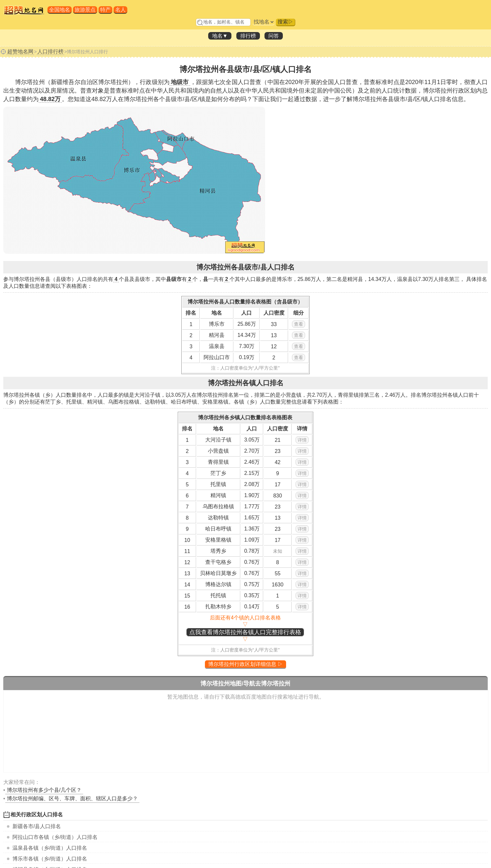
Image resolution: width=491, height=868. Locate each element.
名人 (120, 10)
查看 (299, 324)
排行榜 (248, 36)
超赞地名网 (20, 52)
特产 (105, 10)
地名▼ (220, 36)
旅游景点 (85, 10)
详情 (302, 440)
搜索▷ (285, 22)
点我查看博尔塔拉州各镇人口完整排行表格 (245, 632)
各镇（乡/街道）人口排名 (55, 837)
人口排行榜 (50, 52)
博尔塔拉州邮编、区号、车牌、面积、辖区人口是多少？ (72, 799)
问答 (274, 36)
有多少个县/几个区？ (44, 790)
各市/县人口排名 (37, 826)
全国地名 (60, 10)
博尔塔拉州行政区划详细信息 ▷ (245, 664)
